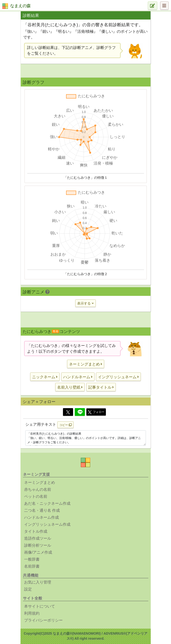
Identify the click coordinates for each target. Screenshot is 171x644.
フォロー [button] (96, 412)
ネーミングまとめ (40, 482)
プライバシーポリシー (43, 620)
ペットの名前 (36, 496)
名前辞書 (32, 566)
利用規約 (32, 613)
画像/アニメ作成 (38, 552)
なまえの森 (20, 6)
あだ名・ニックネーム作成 (47, 503)
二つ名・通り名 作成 (42, 510)
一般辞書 (32, 559)
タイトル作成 (36, 531)
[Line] (80, 412)
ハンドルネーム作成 (41, 517)
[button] (86, 364)
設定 (28, 589)
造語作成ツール (38, 538)
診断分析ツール (38, 545)
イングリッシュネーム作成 (47, 524)
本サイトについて (40, 606)
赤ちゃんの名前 (38, 489)
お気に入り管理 (38, 582)
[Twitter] (68, 412)
